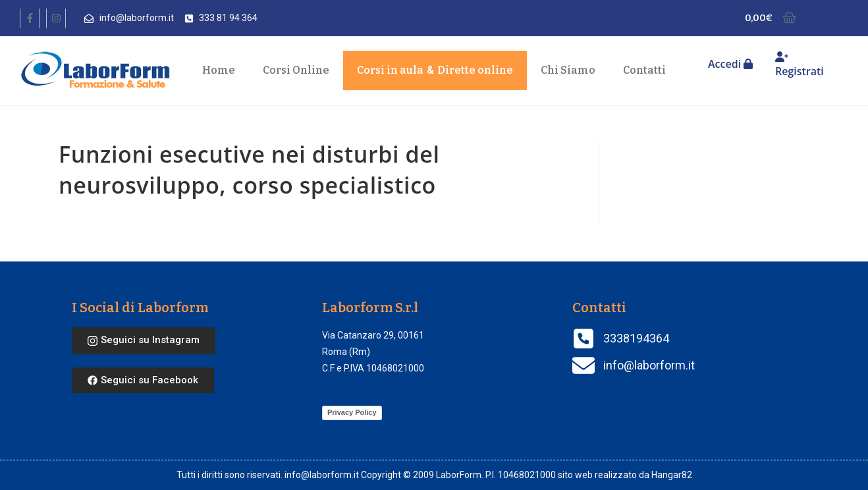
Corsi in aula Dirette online (435, 70)
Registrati (800, 65)
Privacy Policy (352, 412)
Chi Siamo (568, 70)
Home (219, 70)
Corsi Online (296, 70)
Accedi (730, 64)
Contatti (644, 70)
